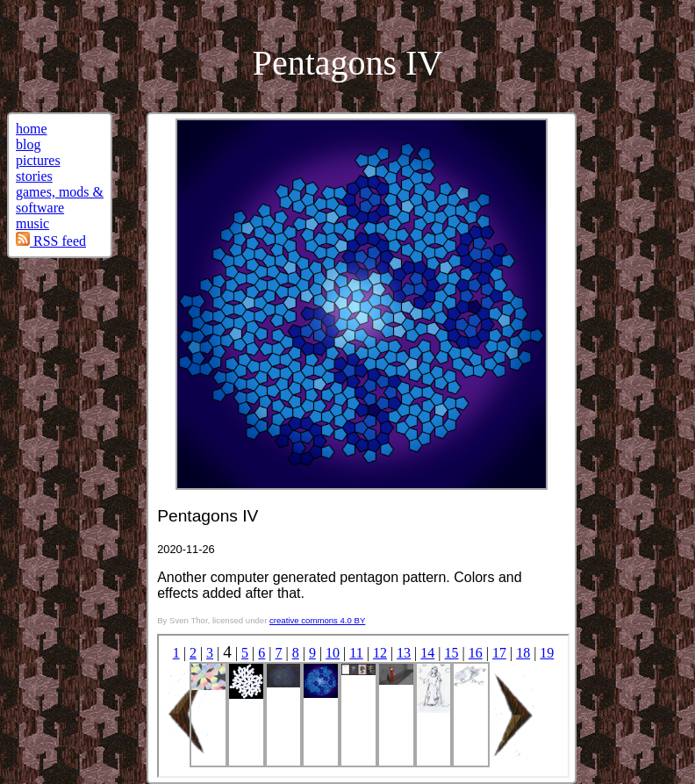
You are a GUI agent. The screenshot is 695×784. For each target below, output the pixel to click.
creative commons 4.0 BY (317, 620)
